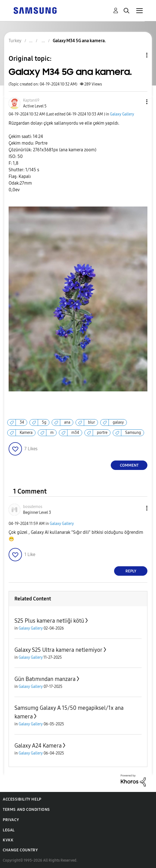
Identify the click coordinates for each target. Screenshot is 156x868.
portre (102, 433)
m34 (75, 433)
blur (91, 422)
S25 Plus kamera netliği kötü (49, 621)
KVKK (8, 840)
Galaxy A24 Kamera (38, 746)
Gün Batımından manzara (45, 679)
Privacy (11, 820)
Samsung (133, 433)
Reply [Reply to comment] (131, 571)
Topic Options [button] (137, 55)
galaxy (118, 422)
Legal (9, 830)
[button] (138, 102)
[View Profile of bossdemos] (33, 507)
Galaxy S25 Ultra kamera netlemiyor (58, 650)
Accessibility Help (22, 799)
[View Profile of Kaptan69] (31, 100)
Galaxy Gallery (122, 114)
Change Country (20, 850)
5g (44, 422)
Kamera (26, 433)
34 (22, 422)
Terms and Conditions (26, 810)
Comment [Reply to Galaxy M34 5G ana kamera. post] (129, 465)
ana (67, 422)
